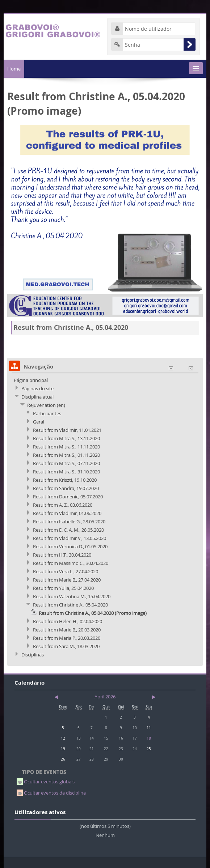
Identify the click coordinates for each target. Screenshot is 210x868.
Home (14, 69)
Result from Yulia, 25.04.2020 (63, 588)
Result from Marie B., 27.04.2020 (67, 580)
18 (149, 738)
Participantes (47, 413)
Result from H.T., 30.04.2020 (62, 555)
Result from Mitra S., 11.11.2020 (66, 447)
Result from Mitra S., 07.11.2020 (66, 463)
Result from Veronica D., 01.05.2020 (70, 546)
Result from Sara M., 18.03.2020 (66, 646)
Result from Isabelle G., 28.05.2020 (69, 522)
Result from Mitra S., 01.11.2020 (66, 455)
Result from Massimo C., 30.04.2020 (71, 563)
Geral (39, 422)
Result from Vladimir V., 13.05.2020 (70, 538)
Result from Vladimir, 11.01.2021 (67, 430)
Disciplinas (33, 655)
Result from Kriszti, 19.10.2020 (65, 480)
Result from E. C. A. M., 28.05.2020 (68, 530)
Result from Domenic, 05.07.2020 (68, 497)
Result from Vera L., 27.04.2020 (66, 571)
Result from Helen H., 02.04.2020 (68, 621)
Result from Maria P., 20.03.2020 (67, 638)
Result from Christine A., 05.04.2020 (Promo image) (93, 613)
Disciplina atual (37, 397)
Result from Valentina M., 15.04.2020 (72, 596)
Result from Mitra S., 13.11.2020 (66, 438)
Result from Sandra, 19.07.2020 (66, 488)
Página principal (31, 380)
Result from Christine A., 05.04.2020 (70, 605)
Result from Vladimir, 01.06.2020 (67, 513)
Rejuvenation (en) (46, 405)
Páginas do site (37, 388)
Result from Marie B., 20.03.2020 (67, 630)
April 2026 (105, 697)
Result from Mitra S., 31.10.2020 (66, 472)
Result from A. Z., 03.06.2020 (63, 505)
